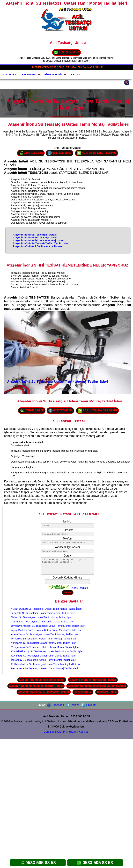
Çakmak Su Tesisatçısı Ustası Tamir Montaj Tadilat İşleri (43, 621)
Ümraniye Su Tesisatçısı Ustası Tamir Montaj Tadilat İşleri (43, 639)
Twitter (73, 705)
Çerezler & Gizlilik (54, 732)
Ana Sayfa (9, 75)
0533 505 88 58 (67, 52)
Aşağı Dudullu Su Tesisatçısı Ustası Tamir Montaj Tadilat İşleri (46, 630)
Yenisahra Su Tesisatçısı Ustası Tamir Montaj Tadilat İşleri (44, 643)
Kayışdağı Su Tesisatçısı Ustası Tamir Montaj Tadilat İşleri (44, 656)
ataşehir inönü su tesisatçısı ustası (42, 680)
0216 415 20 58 (31, 153)
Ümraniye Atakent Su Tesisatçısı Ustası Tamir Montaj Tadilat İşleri (48, 626)
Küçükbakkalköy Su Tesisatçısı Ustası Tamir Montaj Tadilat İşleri (47, 651)
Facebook (55, 705)
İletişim (75, 75)
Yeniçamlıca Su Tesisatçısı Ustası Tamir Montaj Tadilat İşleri (45, 647)
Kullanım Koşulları (78, 732)
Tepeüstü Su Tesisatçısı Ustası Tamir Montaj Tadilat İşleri (43, 613)
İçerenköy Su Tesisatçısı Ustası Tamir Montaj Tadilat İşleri (44, 660)
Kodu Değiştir (80, 588)
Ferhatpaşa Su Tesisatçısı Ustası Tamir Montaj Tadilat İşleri (45, 668)
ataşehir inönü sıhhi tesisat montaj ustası (36, 686)
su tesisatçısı (83, 692)
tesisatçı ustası (107, 692)
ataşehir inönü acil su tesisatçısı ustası (44, 692)
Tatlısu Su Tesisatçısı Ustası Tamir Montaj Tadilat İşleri (42, 617)
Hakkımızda (29, 75)
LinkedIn (89, 705)
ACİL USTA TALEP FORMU (97, 153)
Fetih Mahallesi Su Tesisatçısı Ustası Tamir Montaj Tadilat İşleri (47, 664)
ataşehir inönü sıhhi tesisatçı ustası (93, 680)
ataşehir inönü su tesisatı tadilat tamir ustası (97, 686)
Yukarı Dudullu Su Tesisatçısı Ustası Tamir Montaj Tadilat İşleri (46, 609)
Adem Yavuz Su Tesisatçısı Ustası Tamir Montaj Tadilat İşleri (45, 634)
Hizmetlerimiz (54, 75)
